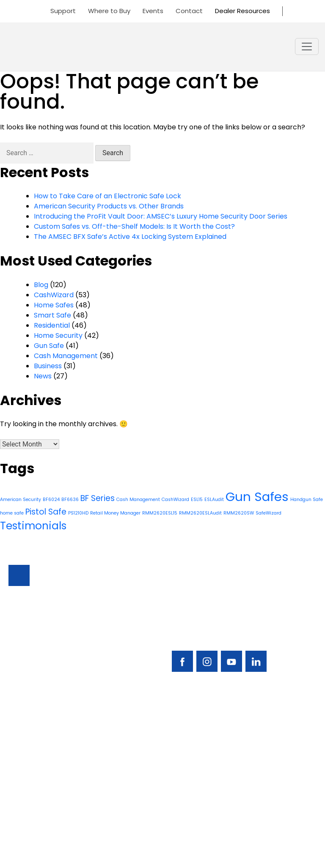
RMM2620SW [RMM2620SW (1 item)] (239, 513)
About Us (23, 802)
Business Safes (32, 745)
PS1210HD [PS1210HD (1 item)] (78, 513)
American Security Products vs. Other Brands (109, 206)
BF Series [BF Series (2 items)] (98, 498)
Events (153, 11)
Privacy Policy (162, 856)
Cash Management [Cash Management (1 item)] (138, 500)
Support (63, 11)
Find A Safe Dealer (193, 759)
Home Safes (54, 305)
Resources (26, 788)
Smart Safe (52, 315)
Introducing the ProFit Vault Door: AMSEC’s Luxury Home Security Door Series (161, 216)
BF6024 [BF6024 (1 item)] (51, 500)
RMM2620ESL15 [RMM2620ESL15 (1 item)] (160, 513)
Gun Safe (49, 346)
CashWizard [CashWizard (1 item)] (175, 500)
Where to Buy (109, 11)
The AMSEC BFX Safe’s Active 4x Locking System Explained (130, 237)
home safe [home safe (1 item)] (12, 513)
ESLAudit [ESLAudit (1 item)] (214, 500)
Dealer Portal (185, 802)
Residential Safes (36, 759)
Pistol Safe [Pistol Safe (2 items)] (46, 512)
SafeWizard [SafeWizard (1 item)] (269, 513)
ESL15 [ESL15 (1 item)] (197, 500)
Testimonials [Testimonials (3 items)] (33, 526)
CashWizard (54, 295)
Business (48, 366)
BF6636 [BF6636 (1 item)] (70, 500)
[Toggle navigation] (307, 47)
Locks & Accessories (42, 774)
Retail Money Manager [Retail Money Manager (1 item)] (115, 513)
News (43, 376)
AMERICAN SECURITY (137, 846)
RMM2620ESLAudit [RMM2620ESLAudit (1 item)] (200, 513)
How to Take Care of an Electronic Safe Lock (107, 196)
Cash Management (66, 356)
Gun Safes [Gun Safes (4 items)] (257, 497)
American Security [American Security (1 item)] (21, 500)
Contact (189, 11)
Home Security (58, 335)
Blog (41, 285)
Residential (52, 325)
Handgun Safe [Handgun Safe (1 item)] (307, 500)
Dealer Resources (242, 11)
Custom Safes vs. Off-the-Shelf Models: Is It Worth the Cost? (134, 226)
